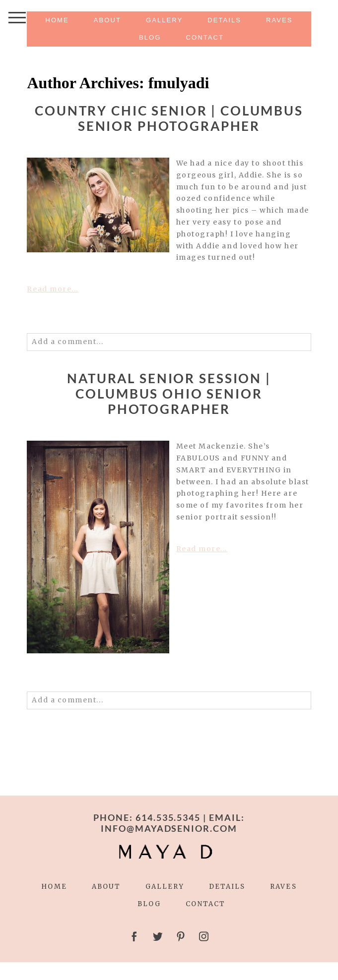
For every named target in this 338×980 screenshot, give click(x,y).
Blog (150, 37)
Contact (205, 37)
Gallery (164, 20)
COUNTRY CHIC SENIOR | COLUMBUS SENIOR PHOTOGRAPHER (169, 118)
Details (224, 20)
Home (57, 20)
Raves (279, 20)
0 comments (67, 317)
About (107, 20)
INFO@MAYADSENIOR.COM (169, 828)
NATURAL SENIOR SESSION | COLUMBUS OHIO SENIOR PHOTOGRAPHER (169, 394)
